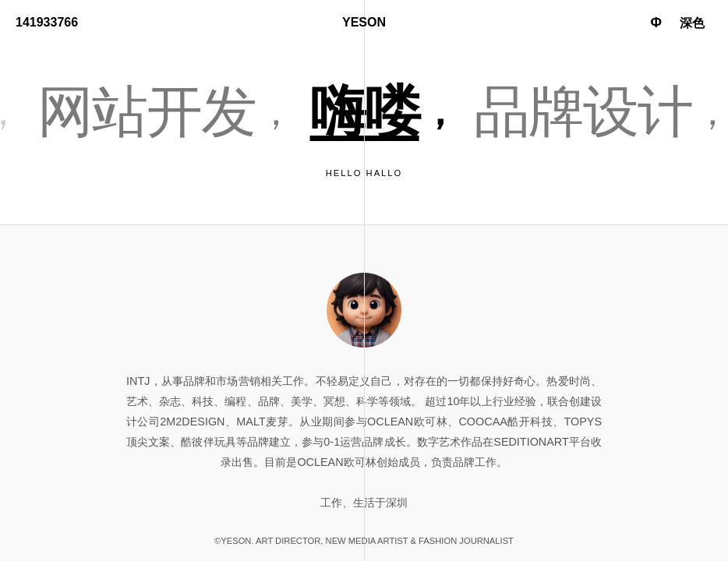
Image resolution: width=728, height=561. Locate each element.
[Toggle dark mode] (692, 24)
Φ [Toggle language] (656, 23)
